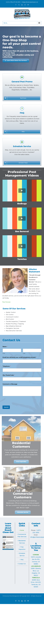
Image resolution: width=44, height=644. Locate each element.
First (4, 353)
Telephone (7, 366)
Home (22, 530)
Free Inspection (22, 548)
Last (24, 353)
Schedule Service (22, 554)
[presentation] (15, 404)
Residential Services (22, 542)
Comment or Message (10, 384)
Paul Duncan (5, 302)
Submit (6, 407)
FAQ (22, 560)
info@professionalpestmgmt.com (30, 2)
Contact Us (22, 564)
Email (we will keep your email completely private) (20, 357)
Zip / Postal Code (9, 375)
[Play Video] (22, 192)
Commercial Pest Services (22, 535)
